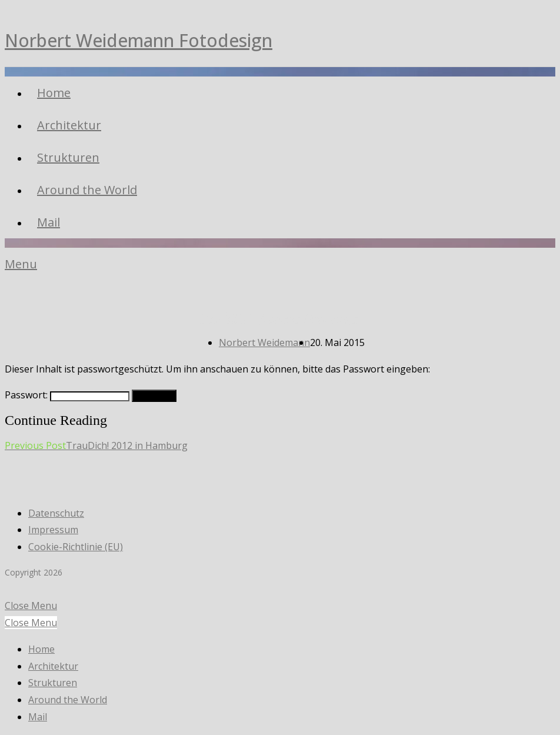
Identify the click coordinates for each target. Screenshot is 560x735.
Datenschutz (56, 513)
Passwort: (67, 395)
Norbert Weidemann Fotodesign (139, 40)
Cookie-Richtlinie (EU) (76, 547)
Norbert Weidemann (264, 342)
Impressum (53, 530)
